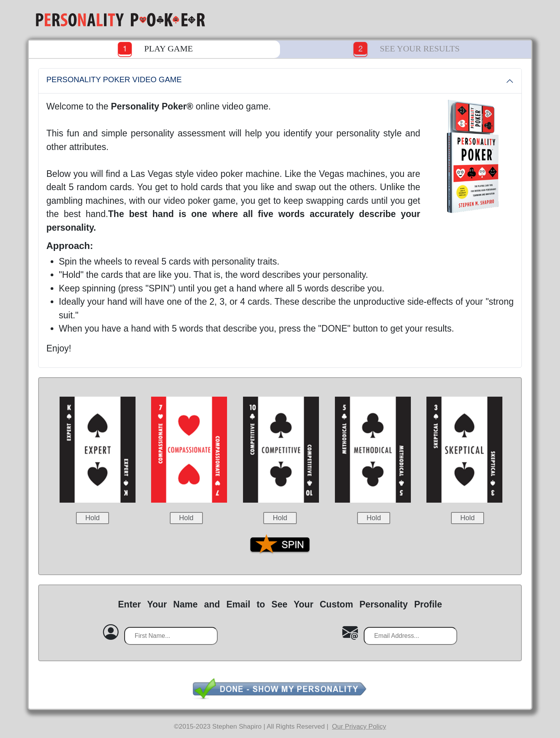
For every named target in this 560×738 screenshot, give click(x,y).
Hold (92, 518)
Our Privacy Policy (359, 727)
